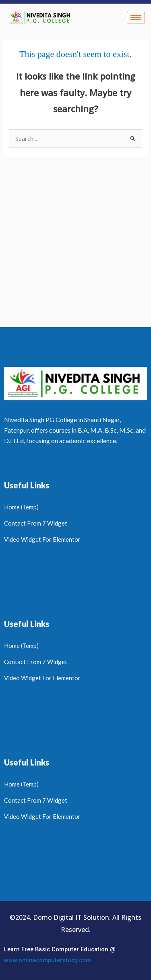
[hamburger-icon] (136, 18)
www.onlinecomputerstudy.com (48, 960)
